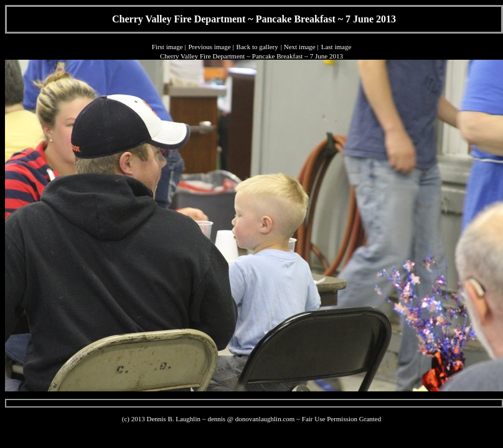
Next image (300, 47)
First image (167, 47)
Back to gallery (257, 47)
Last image (336, 47)
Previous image (209, 47)
